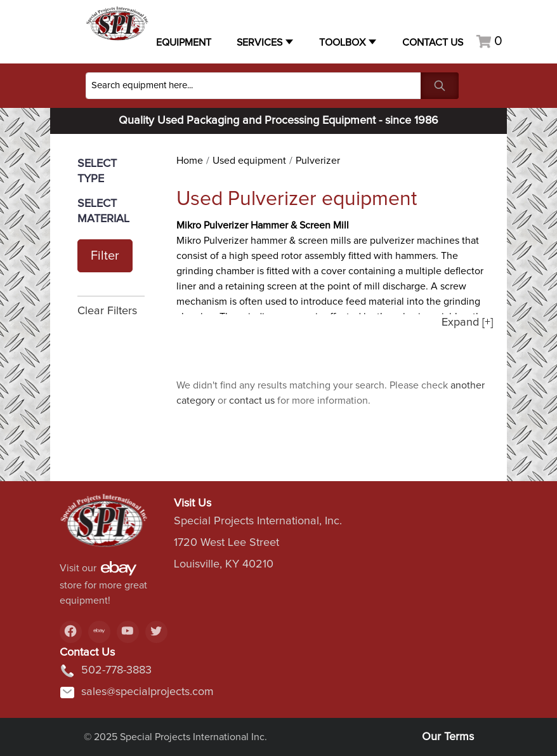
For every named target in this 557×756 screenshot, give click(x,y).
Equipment (184, 43)
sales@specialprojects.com (137, 693)
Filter (105, 256)
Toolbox (342, 43)
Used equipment (249, 161)
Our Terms (448, 737)
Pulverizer (318, 161)
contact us (252, 401)
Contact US (433, 43)
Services (259, 43)
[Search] (253, 86)
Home (190, 161)
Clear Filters (107, 311)
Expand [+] (467, 322)
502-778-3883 (106, 671)
